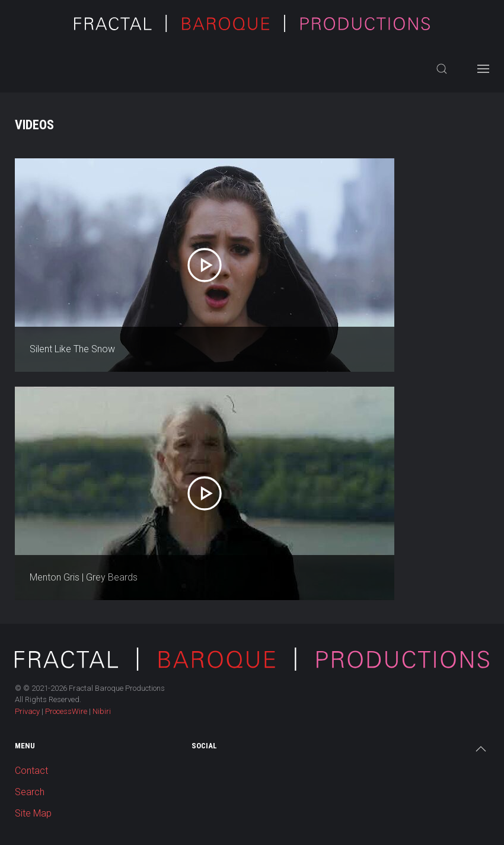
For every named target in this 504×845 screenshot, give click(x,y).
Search (30, 792)
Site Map (33, 813)
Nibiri (102, 711)
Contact (31, 771)
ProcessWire (66, 711)
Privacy (27, 711)
